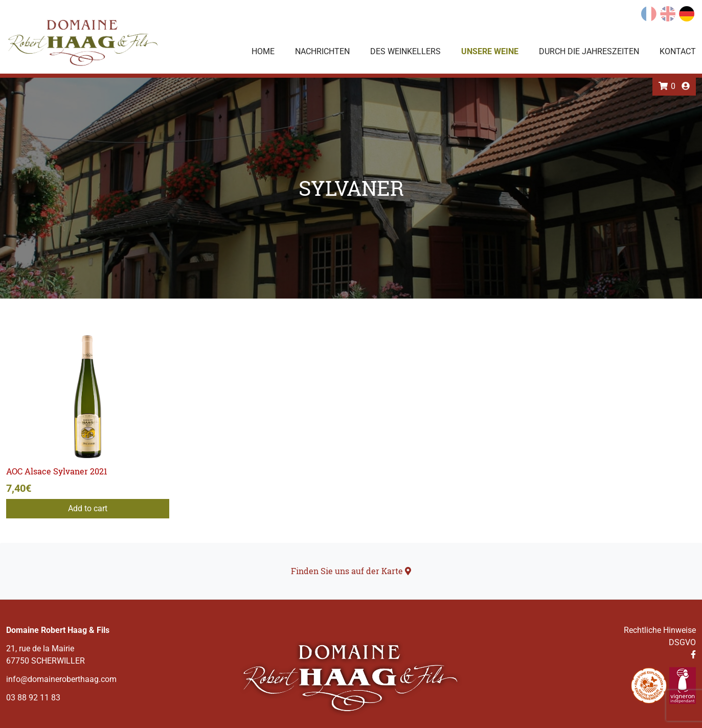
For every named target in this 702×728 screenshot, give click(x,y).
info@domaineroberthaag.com (61, 679)
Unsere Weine (490, 51)
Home (263, 51)
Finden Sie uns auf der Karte (351, 571)
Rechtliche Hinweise (660, 630)
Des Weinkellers (405, 51)
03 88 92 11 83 (33, 698)
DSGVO (682, 642)
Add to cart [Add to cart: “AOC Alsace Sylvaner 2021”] (88, 508)
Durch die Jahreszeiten (589, 51)
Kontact (678, 51)
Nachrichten (322, 51)
